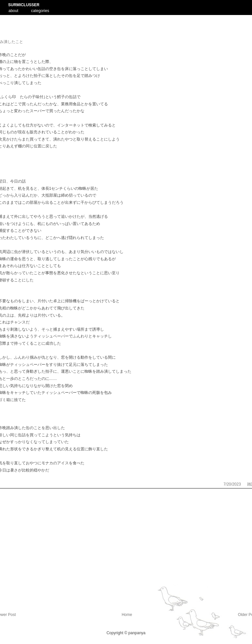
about (13, 10)
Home (127, 615)
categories (40, 11)
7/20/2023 (233, 484)
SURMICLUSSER (24, 5)
